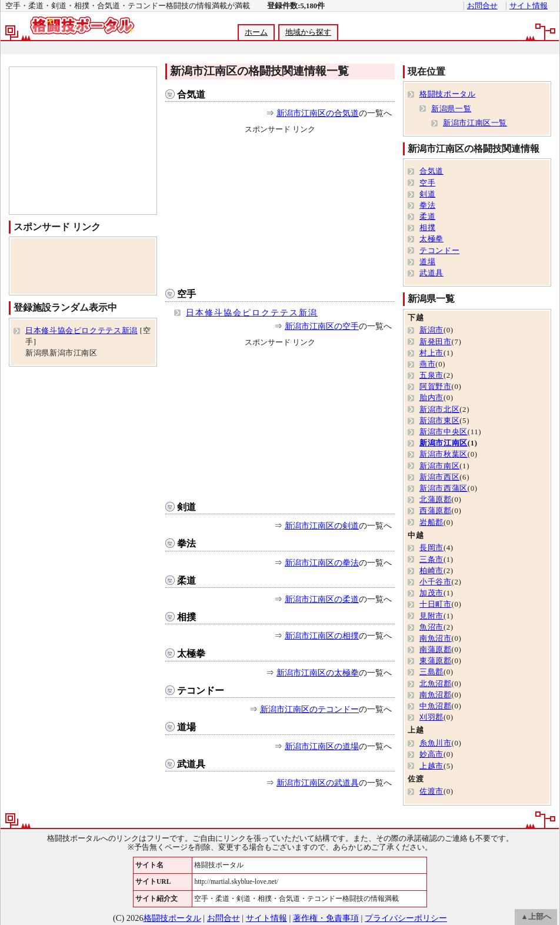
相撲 (186, 617)
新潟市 (431, 330)
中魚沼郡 (436, 706)
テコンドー (201, 691)
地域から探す (308, 32)
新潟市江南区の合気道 (318, 113)
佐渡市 (431, 791)
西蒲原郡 (436, 511)
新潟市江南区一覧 (475, 123)
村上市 (431, 353)
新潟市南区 (439, 466)
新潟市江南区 (444, 443)
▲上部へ (536, 917)
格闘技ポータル (447, 94)
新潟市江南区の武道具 (318, 783)
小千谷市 (436, 582)
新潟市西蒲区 (444, 488)
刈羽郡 (431, 717)
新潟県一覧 (451, 109)
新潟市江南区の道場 (322, 746)
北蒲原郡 (436, 500)
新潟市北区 (439, 410)
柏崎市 (431, 571)
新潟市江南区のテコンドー (309, 709)
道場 (186, 727)
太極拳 (191, 653)
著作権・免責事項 (326, 918)
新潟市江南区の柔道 (322, 599)
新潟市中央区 (444, 432)
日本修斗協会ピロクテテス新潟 (252, 312)
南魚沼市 (436, 638)
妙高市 (431, 754)
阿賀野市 (436, 387)
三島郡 (431, 672)
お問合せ (482, 6)
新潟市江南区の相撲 (322, 635)
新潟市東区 (439, 421)
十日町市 (436, 604)
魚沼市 (431, 627)
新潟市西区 (439, 477)
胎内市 (431, 398)
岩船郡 (431, 523)
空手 (186, 294)
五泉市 (431, 375)
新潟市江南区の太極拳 (318, 673)
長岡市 (431, 548)
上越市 (431, 766)
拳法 (186, 543)
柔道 (186, 580)
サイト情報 (529, 6)
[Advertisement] (280, 208)
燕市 (427, 364)
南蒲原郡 (436, 650)
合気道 (191, 94)
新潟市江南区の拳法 (322, 563)
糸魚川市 (436, 743)
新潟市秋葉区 (444, 454)
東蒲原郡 (436, 661)
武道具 (191, 764)
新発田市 (436, 342)
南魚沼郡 (436, 695)
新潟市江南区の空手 (322, 326)
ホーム (256, 32)
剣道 (186, 507)
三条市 (431, 560)
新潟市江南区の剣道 (322, 525)
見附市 (431, 616)
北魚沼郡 (436, 684)
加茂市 (431, 593)
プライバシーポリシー (406, 918)
